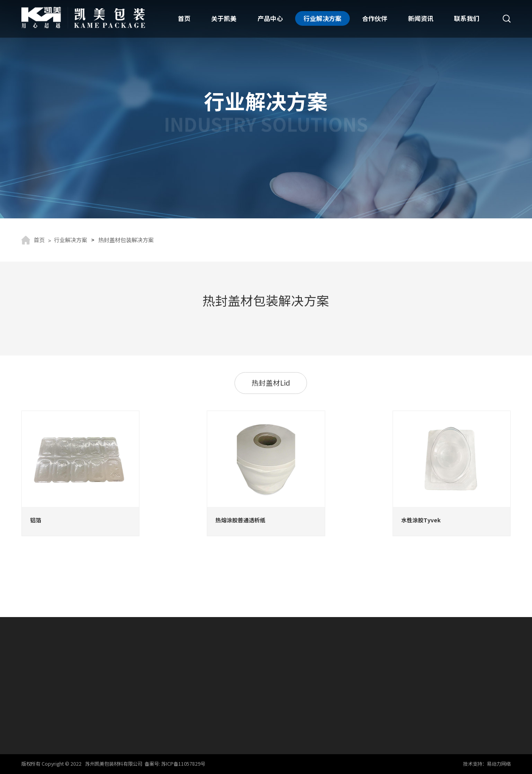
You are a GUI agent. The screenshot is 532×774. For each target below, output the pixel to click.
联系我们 (467, 18)
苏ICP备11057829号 (183, 764)
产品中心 (270, 18)
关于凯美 (224, 18)
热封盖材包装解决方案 (126, 240)
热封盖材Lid (271, 383)
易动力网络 (499, 764)
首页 (184, 18)
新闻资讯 (421, 18)
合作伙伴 (375, 18)
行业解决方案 (322, 18)
